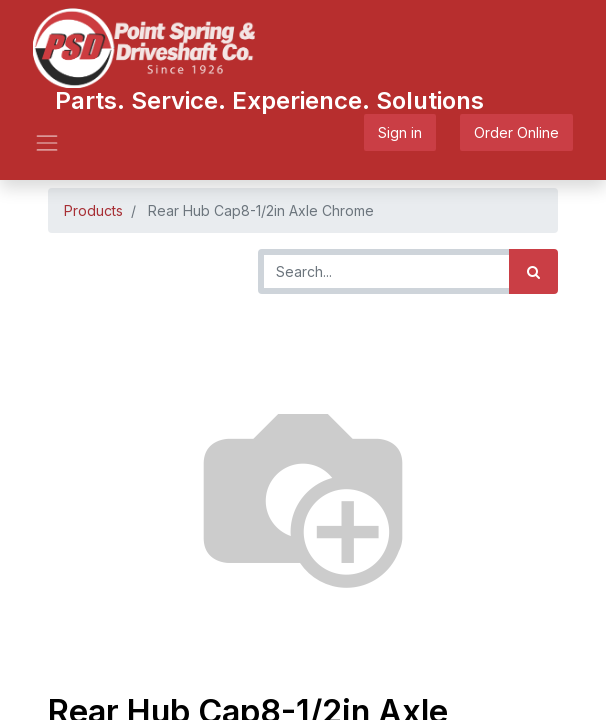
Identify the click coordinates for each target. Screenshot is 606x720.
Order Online (516, 132)
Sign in (400, 132)
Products (93, 210)
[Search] (533, 271)
